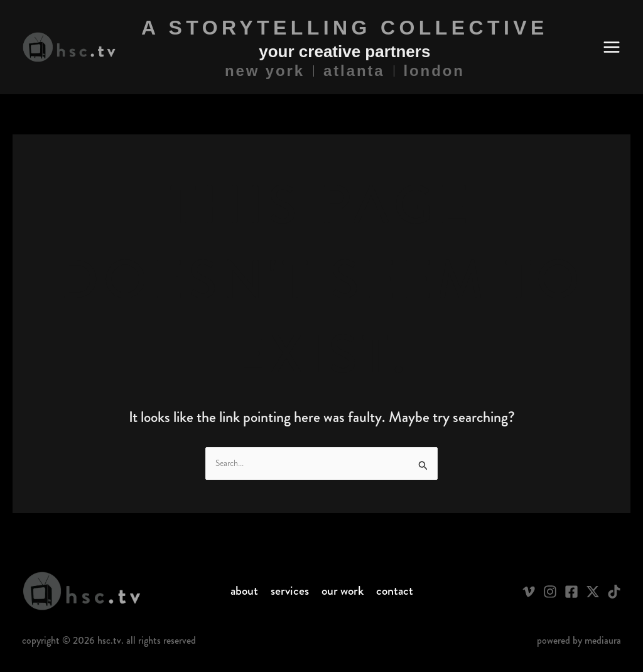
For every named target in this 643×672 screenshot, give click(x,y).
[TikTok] (614, 592)
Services (290, 591)
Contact (395, 591)
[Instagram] (550, 592)
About (244, 591)
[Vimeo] (529, 592)
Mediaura (603, 640)
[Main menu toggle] (612, 47)
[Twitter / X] (593, 592)
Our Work (343, 591)
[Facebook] (571, 592)
